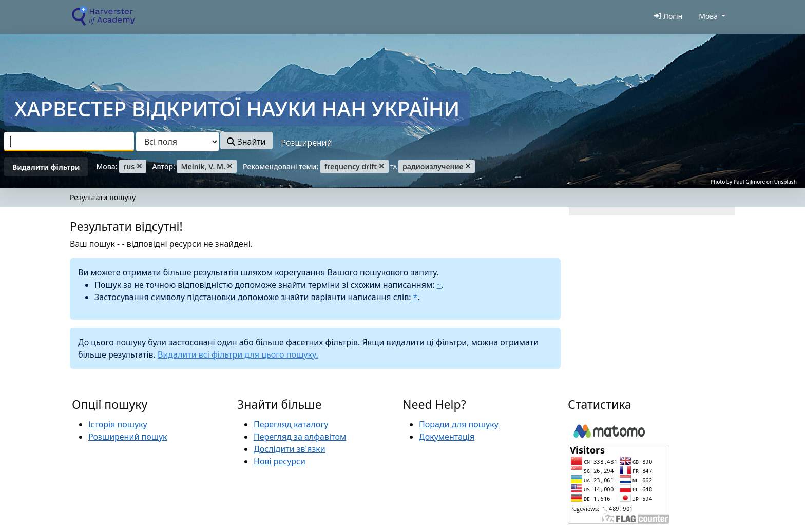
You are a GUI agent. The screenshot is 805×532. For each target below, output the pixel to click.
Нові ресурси (280, 461)
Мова (708, 16)
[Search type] (177, 142)
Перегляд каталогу (291, 424)
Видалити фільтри (46, 167)
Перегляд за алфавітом (300, 437)
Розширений (306, 143)
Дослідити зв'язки (290, 449)
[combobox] (69, 142)
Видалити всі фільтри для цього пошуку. (238, 354)
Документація (447, 437)
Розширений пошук (128, 437)
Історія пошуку (118, 424)
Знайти (246, 142)
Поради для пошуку (459, 424)
